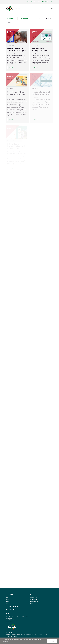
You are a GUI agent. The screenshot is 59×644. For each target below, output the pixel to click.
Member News (34, 597)
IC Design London (13, 636)
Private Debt (11, 18)
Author (48, 18)
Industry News (34, 599)
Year (9, 22)
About (7, 597)
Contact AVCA (26, 2)
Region (38, 18)
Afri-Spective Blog (34, 601)
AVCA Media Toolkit (35, 2)
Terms (7, 603)
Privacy (7, 599)
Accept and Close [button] (52, 641)
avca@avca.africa (11, 609)
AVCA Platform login (47, 2)
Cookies (8, 601)
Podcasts (32, 603)
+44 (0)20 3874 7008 (12, 607)
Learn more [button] (5, 642)
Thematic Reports (25, 18)
